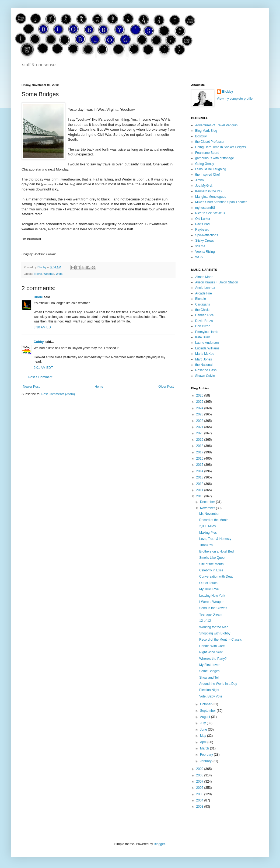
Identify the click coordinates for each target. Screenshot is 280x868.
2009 (200, 769)
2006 (200, 788)
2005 (200, 794)
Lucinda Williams (207, 348)
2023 (200, 414)
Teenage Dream (211, 614)
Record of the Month (214, 520)
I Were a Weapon (212, 602)
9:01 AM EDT (43, 368)
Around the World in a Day (218, 684)
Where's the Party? (213, 659)
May (204, 736)
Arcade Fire (204, 293)
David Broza (204, 321)
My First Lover (209, 665)
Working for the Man (214, 627)
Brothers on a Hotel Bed (216, 551)
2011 (200, 490)
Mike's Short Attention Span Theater (221, 202)
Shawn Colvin (205, 376)
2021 (200, 427)
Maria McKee (205, 354)
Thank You (207, 545)
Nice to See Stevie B (210, 213)
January (206, 761)
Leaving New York (212, 596)
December (208, 502)
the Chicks (203, 310)
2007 (200, 782)
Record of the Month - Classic (220, 640)
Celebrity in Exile (211, 570)
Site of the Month (211, 564)
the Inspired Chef (207, 175)
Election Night (209, 690)
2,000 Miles (207, 526)
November (208, 508)
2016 (200, 459)
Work (59, 274)
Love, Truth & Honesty (215, 539)
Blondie (201, 299)
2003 (200, 807)
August (206, 717)
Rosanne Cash (206, 370)
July (203, 723)
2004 (200, 800)
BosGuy (201, 136)
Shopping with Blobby (215, 633)
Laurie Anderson (207, 343)
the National (204, 365)
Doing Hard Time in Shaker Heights (220, 147)
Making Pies (208, 533)
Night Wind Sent (211, 652)
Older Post (166, 387)
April (204, 742)
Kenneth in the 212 (209, 191)
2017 (200, 452)
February (207, 755)
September (208, 711)
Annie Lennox (205, 288)
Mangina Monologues (211, 197)
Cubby (39, 342)
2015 (200, 465)
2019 (200, 440)
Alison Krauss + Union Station (217, 282)
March (205, 748)
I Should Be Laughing (211, 169)
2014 (200, 471)
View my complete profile (235, 99)
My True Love (209, 589)
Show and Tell (209, 678)
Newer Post (31, 387)
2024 (200, 408)
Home (99, 387)
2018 (200, 446)
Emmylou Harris (207, 332)
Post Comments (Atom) (58, 394)
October (206, 704)
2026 (200, 395)
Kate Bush (203, 337)
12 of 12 (205, 621)
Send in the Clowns (213, 608)
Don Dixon (203, 326)
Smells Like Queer (212, 558)
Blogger (159, 844)
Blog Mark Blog (206, 131)
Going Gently (205, 164)
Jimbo (199, 180)
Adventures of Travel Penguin (216, 125)
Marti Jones (204, 359)
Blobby (228, 92)
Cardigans (203, 304)
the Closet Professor (210, 142)
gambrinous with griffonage (215, 158)
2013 (200, 477)
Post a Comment (40, 377)
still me (200, 246)
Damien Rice (204, 315)
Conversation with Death (217, 577)
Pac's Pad (202, 224)
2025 (200, 402)
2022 (200, 421)
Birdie (38, 297)
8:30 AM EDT (43, 327)
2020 (200, 433)
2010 (200, 496)
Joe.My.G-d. (204, 186)
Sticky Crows (204, 241)
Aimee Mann (204, 277)
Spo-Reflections (207, 235)
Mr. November (209, 514)
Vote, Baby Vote (211, 696)
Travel (38, 274)
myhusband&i (205, 208)
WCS (199, 257)
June (204, 730)
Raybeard (202, 230)
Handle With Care (212, 646)
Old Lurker (203, 219)
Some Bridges (209, 671)
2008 (200, 775)
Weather (49, 274)
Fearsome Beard (207, 153)
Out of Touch (208, 583)
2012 (200, 484)
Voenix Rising (205, 252)
